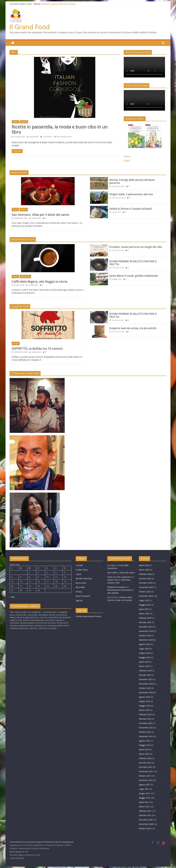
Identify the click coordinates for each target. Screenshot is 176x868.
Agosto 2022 (145, 741)
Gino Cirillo (112, 572)
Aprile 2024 (144, 662)
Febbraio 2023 (145, 714)
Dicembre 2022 (146, 723)
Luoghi (16, 343)
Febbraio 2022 (145, 758)
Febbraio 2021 (145, 811)
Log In (78, 574)
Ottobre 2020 (145, 828)
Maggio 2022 (145, 745)
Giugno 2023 (145, 701)
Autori (15, 122)
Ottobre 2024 (145, 635)
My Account (81, 583)
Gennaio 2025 (145, 622)
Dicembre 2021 (146, 767)
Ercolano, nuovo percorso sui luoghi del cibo (136, 247)
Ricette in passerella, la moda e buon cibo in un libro (60, 129)
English (127, 160)
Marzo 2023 (144, 710)
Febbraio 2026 (145, 574)
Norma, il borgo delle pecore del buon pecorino (132, 181)
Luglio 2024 (144, 648)
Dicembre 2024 (146, 627)
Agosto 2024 (145, 644)
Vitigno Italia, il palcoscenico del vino (131, 194)
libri (58, 136)
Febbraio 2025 (145, 618)
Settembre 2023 (146, 692)
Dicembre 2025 (146, 583)
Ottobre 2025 (145, 591)
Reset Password (83, 596)
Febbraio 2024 (145, 670)
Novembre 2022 (146, 727)
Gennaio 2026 (145, 578)
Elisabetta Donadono (117, 587)
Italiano (127, 156)
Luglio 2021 (144, 789)
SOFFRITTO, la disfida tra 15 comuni (37, 348)
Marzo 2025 (144, 613)
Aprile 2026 (144, 565)
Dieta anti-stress (127, 572)
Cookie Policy (82, 570)
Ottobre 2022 (145, 732)
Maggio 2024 (145, 657)
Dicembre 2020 (146, 820)
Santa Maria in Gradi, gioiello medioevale (134, 275)
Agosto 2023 (145, 697)
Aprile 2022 (144, 749)
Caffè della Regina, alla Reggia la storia (40, 281)
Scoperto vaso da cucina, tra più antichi (133, 328)
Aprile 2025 (144, 609)
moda (63, 136)
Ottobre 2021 (145, 776)
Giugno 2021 (145, 793)
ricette (69, 136)
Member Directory (84, 578)
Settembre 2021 (146, 780)
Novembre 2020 (146, 824)
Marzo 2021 (144, 806)
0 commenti (46, 136)
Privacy (79, 591)
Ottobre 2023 (145, 688)
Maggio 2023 (145, 706)
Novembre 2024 (146, 631)
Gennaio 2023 (145, 719)
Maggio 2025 (145, 605)
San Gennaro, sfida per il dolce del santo (40, 214)
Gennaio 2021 (145, 815)
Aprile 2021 (144, 802)
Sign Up (79, 600)
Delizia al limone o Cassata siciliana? (131, 209)
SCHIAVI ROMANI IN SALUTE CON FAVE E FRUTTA (133, 263)
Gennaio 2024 (145, 675)
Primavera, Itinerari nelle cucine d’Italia (58, 4)
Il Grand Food (30, 27)
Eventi (15, 209)
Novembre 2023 (146, 684)
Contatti (79, 565)
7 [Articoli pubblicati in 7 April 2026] (20, 577)
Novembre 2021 (146, 771)
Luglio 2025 (144, 600)
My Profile (80, 587)
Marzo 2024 (144, 666)
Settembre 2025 (146, 596)
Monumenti (25, 276)
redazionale (34, 136)
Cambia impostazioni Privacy (88, 616)
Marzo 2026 (144, 570)
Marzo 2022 (144, 754)
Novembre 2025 (146, 587)
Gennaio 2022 (145, 763)
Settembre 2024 (146, 640)
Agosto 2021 (145, 784)
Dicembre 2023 (146, 679)
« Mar (12, 597)
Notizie (24, 122)
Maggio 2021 (145, 798)
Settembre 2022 (146, 736)
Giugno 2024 (145, 653)
